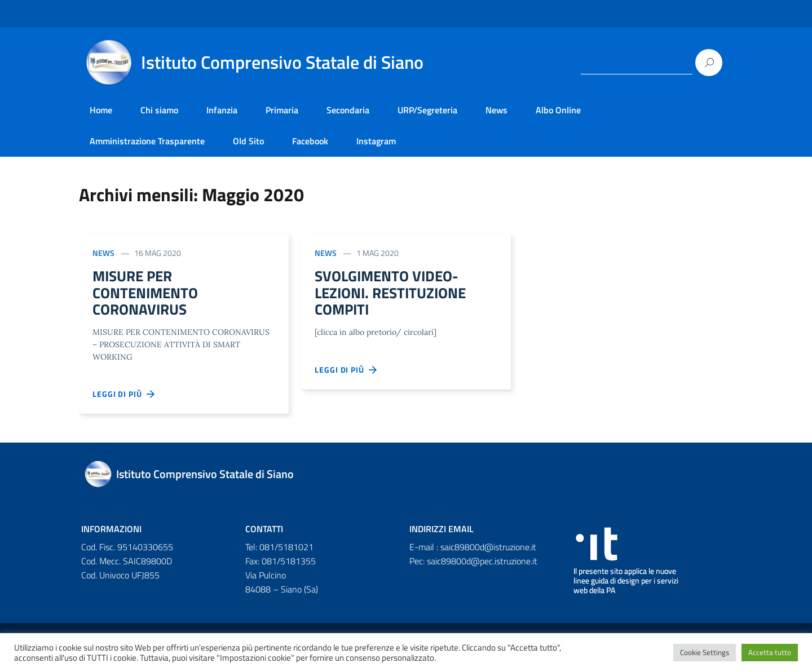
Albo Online (558, 110)
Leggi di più (124, 399)
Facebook (310, 141)
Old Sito (248, 141)
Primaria (282, 110)
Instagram (376, 141)
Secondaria (348, 110)
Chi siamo (159, 110)
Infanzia (222, 110)
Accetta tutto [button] (770, 652)
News (497, 110)
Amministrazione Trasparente (147, 141)
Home (101, 110)
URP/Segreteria (427, 110)
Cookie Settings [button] (705, 652)
